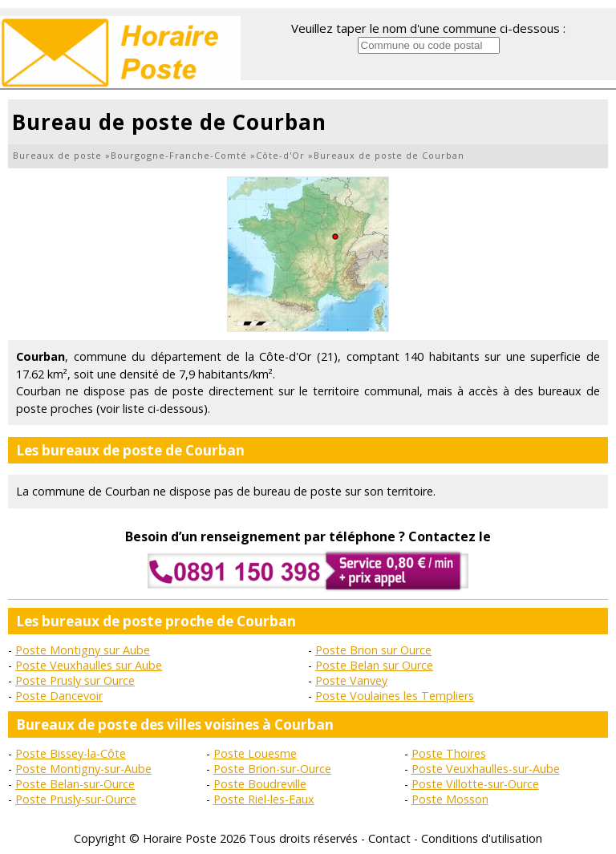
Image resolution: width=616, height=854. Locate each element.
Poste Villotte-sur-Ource (475, 784)
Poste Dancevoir (59, 696)
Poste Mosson (450, 799)
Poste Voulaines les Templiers (395, 696)
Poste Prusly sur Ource (75, 680)
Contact (389, 838)
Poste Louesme (255, 753)
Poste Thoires (449, 753)
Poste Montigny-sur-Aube (83, 769)
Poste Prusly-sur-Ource (76, 799)
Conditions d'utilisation (482, 838)
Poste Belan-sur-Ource (75, 784)
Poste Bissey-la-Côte (71, 753)
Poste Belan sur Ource (374, 665)
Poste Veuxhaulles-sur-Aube (486, 769)
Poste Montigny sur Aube (83, 650)
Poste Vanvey (351, 680)
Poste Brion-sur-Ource (272, 769)
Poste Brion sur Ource (373, 650)
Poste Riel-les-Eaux (264, 799)
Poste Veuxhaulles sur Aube (89, 665)
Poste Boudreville (260, 784)
